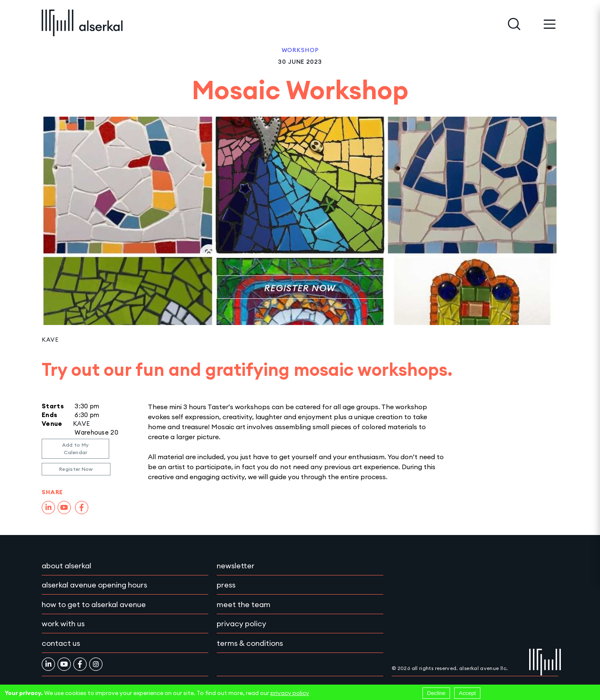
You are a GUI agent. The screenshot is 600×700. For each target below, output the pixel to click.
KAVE (50, 340)
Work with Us (63, 624)
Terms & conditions (250, 643)
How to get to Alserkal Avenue (94, 604)
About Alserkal (66, 566)
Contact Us (61, 643)
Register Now (300, 288)
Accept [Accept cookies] (467, 693)
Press (226, 585)
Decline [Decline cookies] (436, 693)
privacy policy (290, 693)
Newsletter (236, 566)
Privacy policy (241, 624)
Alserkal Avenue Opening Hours (94, 585)
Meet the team (244, 604)
